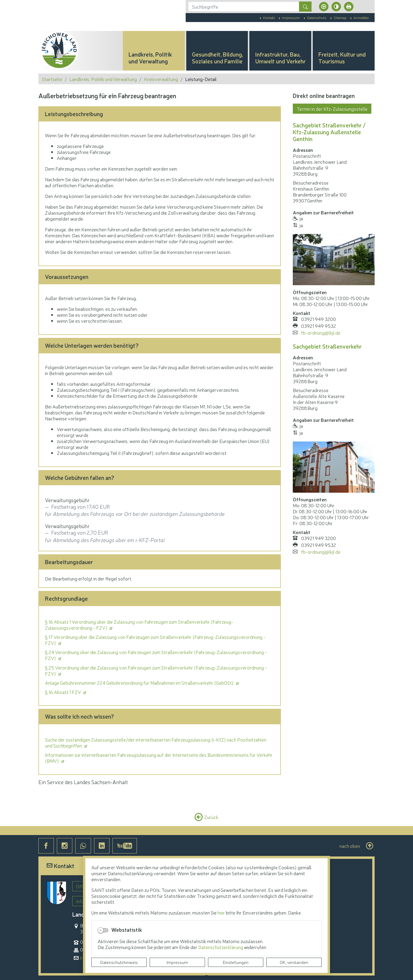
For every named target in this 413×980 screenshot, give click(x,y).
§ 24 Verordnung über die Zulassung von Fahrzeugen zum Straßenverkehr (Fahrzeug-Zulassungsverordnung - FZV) (156, 655)
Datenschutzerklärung (221, 947)
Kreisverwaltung (161, 79)
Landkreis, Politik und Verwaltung (103, 79)
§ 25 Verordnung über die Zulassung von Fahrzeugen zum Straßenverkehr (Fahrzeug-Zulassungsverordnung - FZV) (156, 670)
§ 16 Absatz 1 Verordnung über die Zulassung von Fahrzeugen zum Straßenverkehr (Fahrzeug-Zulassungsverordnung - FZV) (139, 625)
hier (221, 912)
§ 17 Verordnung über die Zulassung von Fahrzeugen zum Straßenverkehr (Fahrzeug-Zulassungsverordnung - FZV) (155, 640)
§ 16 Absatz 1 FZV (63, 692)
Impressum (177, 962)
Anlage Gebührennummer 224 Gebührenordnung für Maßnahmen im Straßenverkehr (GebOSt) (140, 683)
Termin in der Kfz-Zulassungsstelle (332, 109)
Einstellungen (236, 962)
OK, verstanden (294, 962)
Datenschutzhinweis (119, 962)
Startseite (52, 79)
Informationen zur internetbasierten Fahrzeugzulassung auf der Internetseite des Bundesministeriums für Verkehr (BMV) (159, 758)
